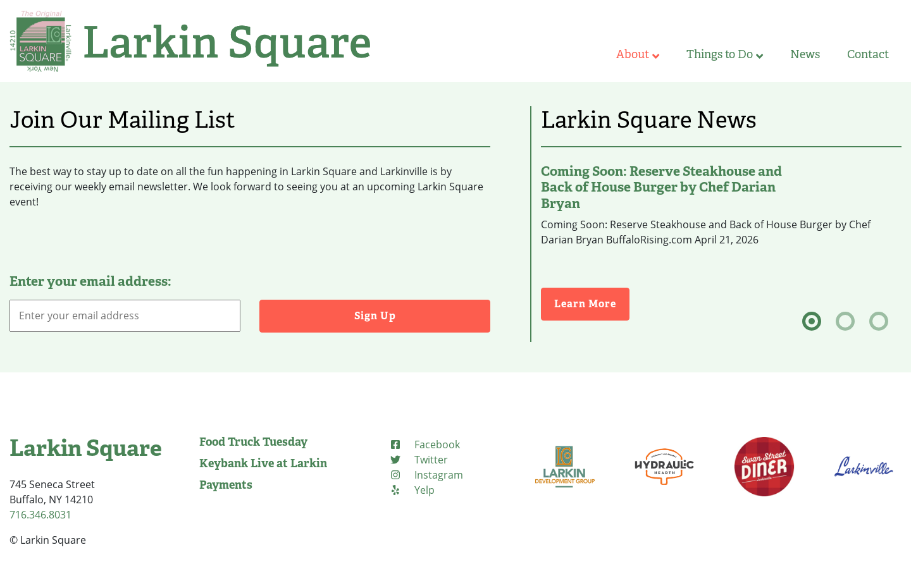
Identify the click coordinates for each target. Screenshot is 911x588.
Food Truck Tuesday (253, 442)
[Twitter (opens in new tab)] (418, 460)
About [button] (638, 54)
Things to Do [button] (725, 54)
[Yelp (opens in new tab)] (412, 490)
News (805, 54)
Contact (868, 54)
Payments (226, 485)
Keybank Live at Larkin (263, 463)
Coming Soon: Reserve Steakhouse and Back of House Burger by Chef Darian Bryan (661, 187)
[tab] (812, 321)
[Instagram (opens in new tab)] (426, 475)
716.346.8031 (40, 515)
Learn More (592, 303)
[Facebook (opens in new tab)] (425, 444)
